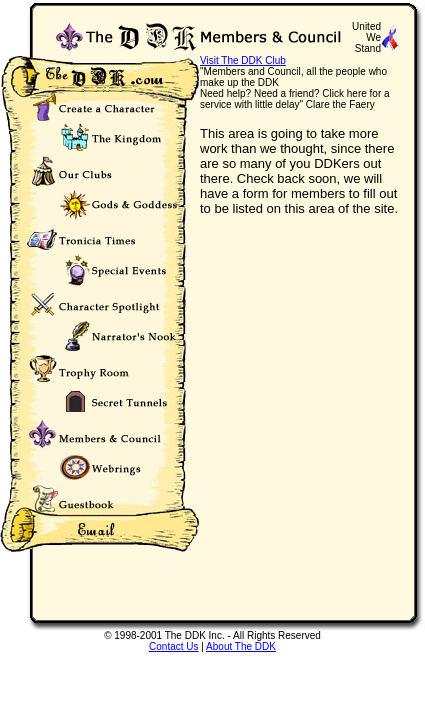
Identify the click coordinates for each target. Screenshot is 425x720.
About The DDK (241, 646)
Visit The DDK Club (243, 60)
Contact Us (173, 646)
